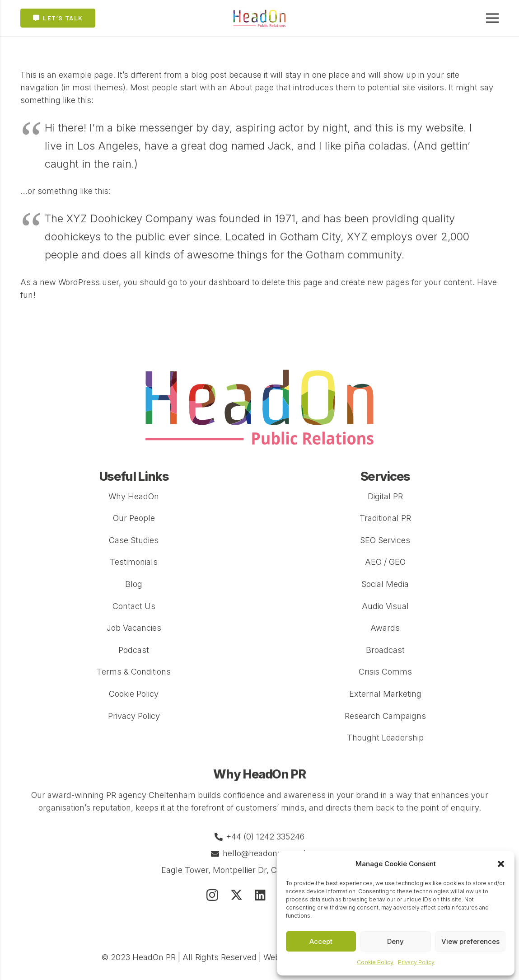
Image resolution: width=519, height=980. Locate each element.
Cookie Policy (375, 962)
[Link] (260, 18)
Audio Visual (385, 606)
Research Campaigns (385, 716)
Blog (134, 584)
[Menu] (493, 18)
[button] (501, 864)
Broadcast (385, 650)
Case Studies (134, 540)
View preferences (470, 941)
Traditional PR (385, 518)
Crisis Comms (385, 672)
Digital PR (385, 496)
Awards (385, 628)
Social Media (385, 584)
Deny (395, 941)
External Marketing (385, 694)
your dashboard (220, 282)
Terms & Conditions (134, 672)
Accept (321, 941)
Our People (134, 518)
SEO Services (385, 540)
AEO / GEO (385, 562)
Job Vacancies (134, 628)
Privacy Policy (416, 962)
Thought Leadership (385, 738)
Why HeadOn (134, 496)
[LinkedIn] (260, 895)
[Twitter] (236, 895)
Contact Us (134, 606)
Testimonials (134, 562)
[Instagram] (212, 896)
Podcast (134, 650)
